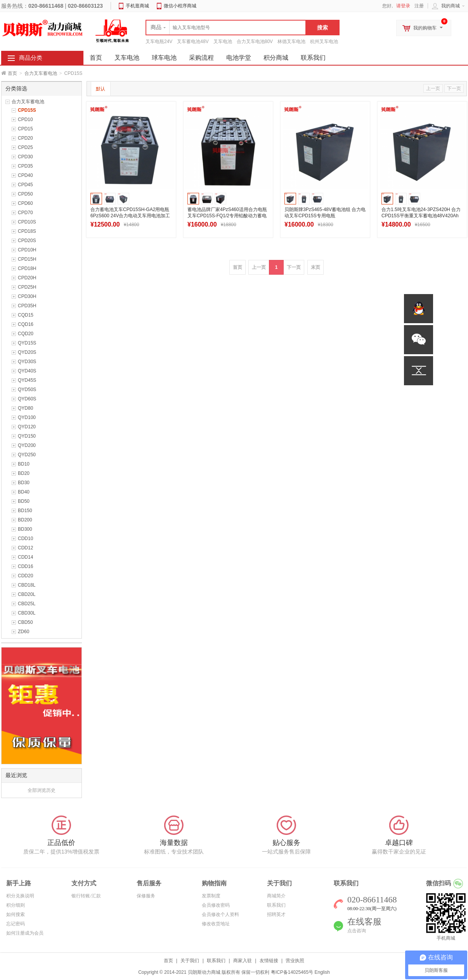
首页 (12, 73)
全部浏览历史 (42, 790)
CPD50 (25, 194)
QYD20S (27, 352)
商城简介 (276, 896)
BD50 (24, 501)
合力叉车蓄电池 (41, 73)
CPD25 (25, 147)
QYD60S (27, 399)
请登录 (403, 6)
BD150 (25, 511)
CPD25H (27, 287)
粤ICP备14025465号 (292, 972)
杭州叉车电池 (324, 42)
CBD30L (27, 613)
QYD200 (27, 445)
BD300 (25, 529)
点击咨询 (357, 931)
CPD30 (25, 157)
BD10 (24, 464)
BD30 (24, 483)
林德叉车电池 (291, 42)
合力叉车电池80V (255, 42)
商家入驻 (243, 961)
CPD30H (27, 296)
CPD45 (25, 185)
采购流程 (201, 58)
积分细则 (16, 905)
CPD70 (25, 213)
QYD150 (27, 436)
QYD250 (27, 455)
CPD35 (25, 166)
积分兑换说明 (20, 896)
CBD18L (27, 585)
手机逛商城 (137, 6)
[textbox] (226, 28)
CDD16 (25, 566)
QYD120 (27, 427)
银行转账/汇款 (86, 896)
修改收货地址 (216, 924)
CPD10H (27, 250)
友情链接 (269, 961)
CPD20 (25, 138)
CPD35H (27, 306)
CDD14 (25, 557)
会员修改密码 (216, 905)
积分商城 (276, 58)
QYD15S (27, 343)
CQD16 (26, 324)
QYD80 (25, 408)
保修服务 (146, 896)
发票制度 (211, 896)
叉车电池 (223, 42)
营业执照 (295, 961)
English (322, 972)
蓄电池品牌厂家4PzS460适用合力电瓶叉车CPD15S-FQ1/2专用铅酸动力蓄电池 (227, 216)
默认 (101, 89)
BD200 (25, 520)
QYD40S (27, 371)
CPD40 (25, 175)
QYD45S (27, 380)
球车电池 (164, 58)
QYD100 (27, 417)
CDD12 (25, 548)
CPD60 (25, 203)
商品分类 (31, 58)
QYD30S (27, 362)
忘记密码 (16, 924)
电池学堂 (239, 58)
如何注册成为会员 (25, 933)
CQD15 (26, 315)
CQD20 (26, 334)
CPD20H (27, 278)
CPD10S (27, 222)
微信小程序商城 (180, 6)
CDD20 (25, 576)
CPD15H (27, 259)
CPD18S (27, 231)
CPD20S (27, 241)
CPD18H (27, 268)
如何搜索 (16, 914)
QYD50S (27, 390)
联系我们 (313, 58)
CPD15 (25, 129)
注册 (419, 6)
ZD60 (23, 632)
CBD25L (27, 604)
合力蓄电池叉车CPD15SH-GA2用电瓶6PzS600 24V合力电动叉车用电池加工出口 (130, 216)
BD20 (24, 473)
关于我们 (190, 961)
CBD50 (25, 622)
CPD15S (27, 110)
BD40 (24, 492)
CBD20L (27, 594)
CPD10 (25, 119)
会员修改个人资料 (220, 914)
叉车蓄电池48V (193, 42)
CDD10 (25, 538)
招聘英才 (276, 914)
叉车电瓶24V (159, 42)
